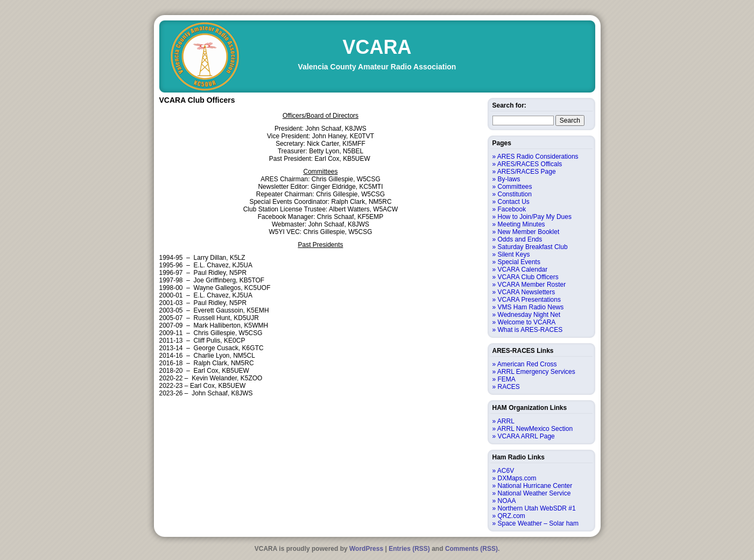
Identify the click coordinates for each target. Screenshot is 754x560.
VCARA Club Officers (528, 277)
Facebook (512, 209)
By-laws (509, 179)
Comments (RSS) (471, 549)
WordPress (366, 549)
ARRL (506, 421)
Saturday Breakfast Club (533, 247)
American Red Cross (527, 364)
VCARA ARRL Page (526, 436)
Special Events (519, 262)
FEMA (507, 379)
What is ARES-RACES (530, 330)
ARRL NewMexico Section (535, 429)
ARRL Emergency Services (536, 372)
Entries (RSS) (409, 549)
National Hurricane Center (535, 486)
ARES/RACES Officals (530, 164)
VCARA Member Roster (532, 285)
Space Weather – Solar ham (538, 523)
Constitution (515, 194)
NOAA (507, 501)
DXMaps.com (517, 478)
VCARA (377, 47)
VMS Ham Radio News (531, 307)
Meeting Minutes (522, 224)
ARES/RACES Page (527, 172)
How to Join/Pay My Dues (535, 217)
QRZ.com (512, 516)
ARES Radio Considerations (538, 157)
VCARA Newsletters (527, 292)
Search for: (509, 105)
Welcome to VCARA (527, 322)
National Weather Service (534, 493)
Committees (515, 187)
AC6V (506, 471)
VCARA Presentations (529, 300)
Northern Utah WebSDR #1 (537, 508)
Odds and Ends (520, 239)
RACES (509, 387)
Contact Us (514, 202)
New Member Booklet (529, 232)
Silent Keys (514, 254)
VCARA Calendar (523, 270)
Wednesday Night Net (529, 315)
